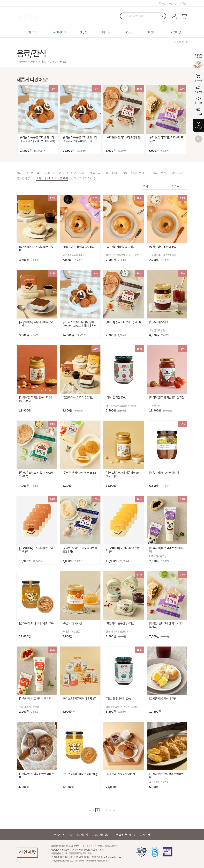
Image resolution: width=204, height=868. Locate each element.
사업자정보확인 (101, 835)
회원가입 (172, 3)
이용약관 (59, 835)
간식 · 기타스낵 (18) (83, 178)
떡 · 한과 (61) (25, 178)
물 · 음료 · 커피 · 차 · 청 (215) (49, 173)
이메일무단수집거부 (125, 835)
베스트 (106, 32)
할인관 (129, 32)
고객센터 (184, 3)
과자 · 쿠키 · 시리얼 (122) (168, 173)
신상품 (83, 32)
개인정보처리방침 (78, 835)
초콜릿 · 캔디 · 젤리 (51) (135, 173)
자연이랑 (176, 32)
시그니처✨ (60, 32)
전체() (22, 173)
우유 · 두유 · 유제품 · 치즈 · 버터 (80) (94, 173)
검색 (162, 16)
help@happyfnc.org (111, 857)
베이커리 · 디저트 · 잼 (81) (52, 178)
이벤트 (152, 32)
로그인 (162, 3)
